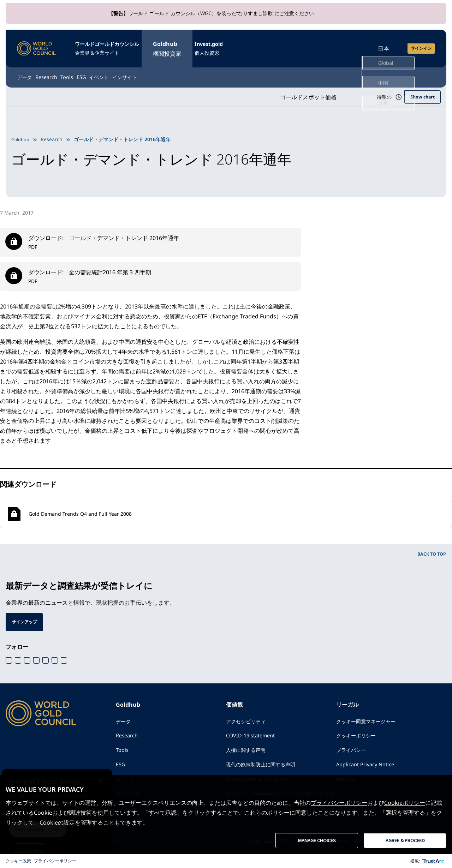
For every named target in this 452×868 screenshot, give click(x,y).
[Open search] (352, 45)
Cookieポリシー (405, 802)
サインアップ (26, 618)
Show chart (421, 91)
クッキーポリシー (359, 734)
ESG (129, 71)
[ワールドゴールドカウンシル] (36, 45)
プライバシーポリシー (339, 802)
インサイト (205, 71)
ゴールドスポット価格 (294, 91)
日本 (383, 45)
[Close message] (112, 772)
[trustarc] (434, 861)
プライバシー (353, 750)
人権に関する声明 (249, 750)
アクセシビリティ (249, 719)
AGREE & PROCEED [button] (405, 840)
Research (63, 71)
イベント (162, 71)
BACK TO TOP (430, 549)
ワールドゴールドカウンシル (121, 46)
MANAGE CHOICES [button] (317, 840)
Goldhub (194, 46)
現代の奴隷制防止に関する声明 (266, 765)
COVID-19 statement (253, 734)
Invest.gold (247, 46)
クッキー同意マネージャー (370, 719)
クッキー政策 (18, 861)
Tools (100, 71)
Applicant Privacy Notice (368, 765)
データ (25, 71)
